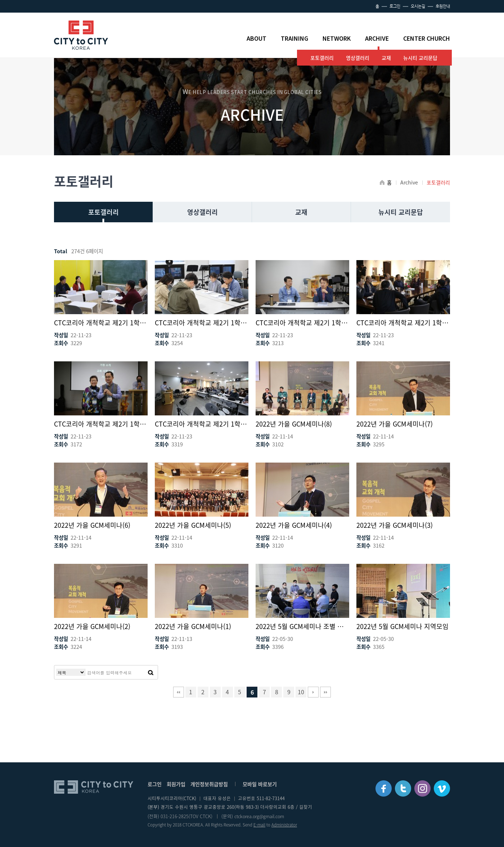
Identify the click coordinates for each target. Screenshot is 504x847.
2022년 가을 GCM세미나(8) (294, 424)
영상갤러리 (358, 58)
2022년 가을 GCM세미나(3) (395, 525)
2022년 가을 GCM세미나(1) (193, 626)
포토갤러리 (322, 58)
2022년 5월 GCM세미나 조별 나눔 (302, 626)
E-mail (259, 825)
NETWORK (337, 38)
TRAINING (294, 38)
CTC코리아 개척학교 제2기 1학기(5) (202, 323)
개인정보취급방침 (209, 784)
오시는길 (418, 6)
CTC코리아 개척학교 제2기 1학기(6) (101, 323)
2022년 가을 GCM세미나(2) (92, 626)
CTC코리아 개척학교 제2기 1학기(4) (302, 323)
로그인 (395, 6)
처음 (179, 692)
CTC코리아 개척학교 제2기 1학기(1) (202, 424)
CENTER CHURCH (427, 38)
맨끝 (325, 692)
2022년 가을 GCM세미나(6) (92, 525)
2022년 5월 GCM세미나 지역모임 (402, 626)
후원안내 (443, 6)
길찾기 (306, 807)
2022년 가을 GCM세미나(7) (395, 424)
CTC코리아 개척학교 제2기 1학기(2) (101, 424)
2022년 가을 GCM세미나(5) (193, 525)
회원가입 (176, 784)
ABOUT (256, 38)
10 (301, 692)
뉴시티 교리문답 (420, 58)
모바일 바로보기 (260, 784)
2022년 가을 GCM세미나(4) (294, 525)
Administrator (284, 825)
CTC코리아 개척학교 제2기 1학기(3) (403, 323)
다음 (313, 692)
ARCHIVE (377, 38)
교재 (386, 58)
